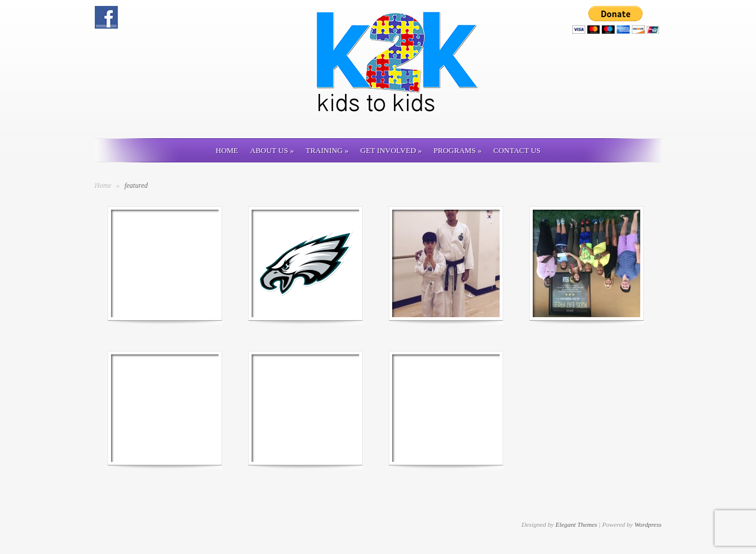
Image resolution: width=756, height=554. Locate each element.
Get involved (391, 150)
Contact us (517, 150)
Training (327, 150)
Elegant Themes (576, 524)
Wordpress (648, 524)
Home (227, 150)
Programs (457, 150)
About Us (272, 150)
